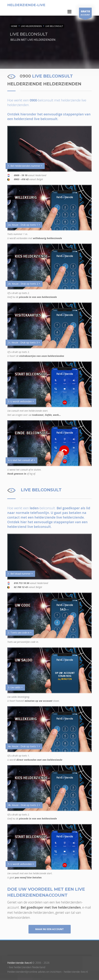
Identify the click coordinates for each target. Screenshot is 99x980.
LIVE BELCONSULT (54, 26)
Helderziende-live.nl (19, 963)
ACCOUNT (85, 13)
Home (14, 26)
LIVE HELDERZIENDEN (31, 26)
